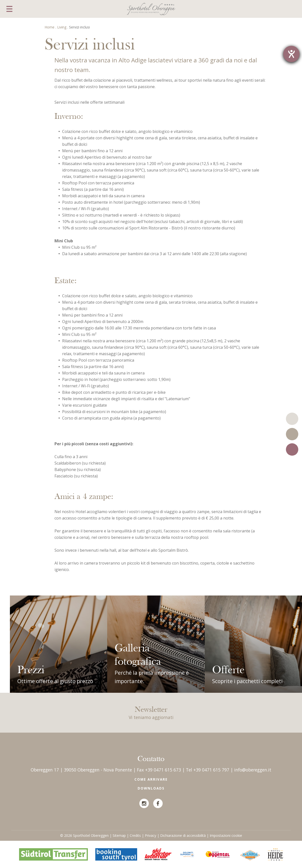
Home (50, 27)
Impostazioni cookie (226, 835)
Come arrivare (151, 779)
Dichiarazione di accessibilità (183, 835)
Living (62, 27)
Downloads (151, 788)
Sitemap (119, 835)
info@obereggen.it (253, 770)
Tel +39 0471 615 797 (208, 770)
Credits (135, 835)
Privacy (151, 835)
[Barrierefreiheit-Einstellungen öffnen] (291, 54)
